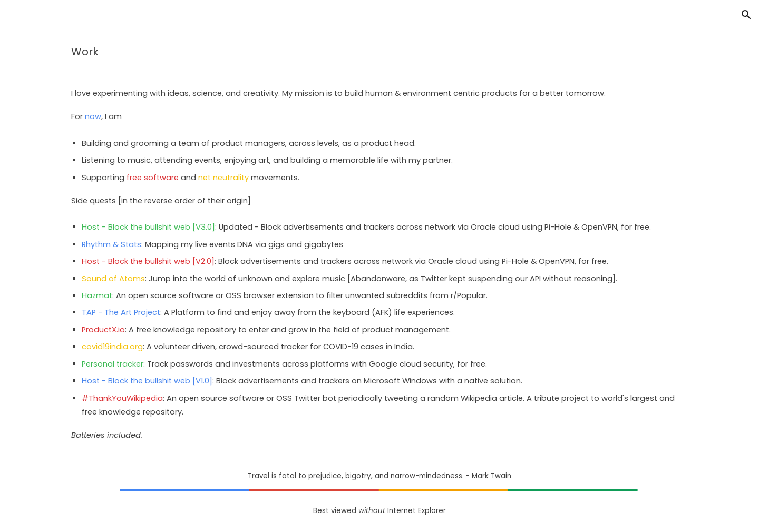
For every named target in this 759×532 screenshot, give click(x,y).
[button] (746, 15)
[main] (379, 52)
